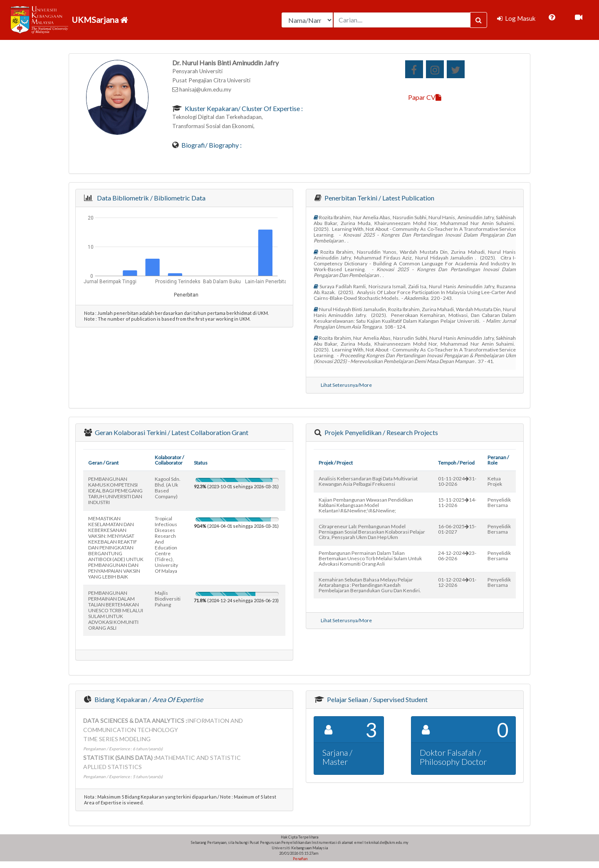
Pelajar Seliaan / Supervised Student (377, 699)
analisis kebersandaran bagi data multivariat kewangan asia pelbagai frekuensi (368, 481)
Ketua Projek (495, 481)
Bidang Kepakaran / (148, 699)
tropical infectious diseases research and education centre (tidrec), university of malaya (166, 545)
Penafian (300, 859)
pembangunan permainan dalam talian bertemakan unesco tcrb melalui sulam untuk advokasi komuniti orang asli (370, 558)
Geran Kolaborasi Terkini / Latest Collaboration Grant (171, 432)
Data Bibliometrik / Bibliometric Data (150, 198)
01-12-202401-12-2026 (457, 582)
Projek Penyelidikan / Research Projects (381, 432)
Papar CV (425, 97)
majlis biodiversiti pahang (168, 599)
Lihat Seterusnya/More (346, 385)
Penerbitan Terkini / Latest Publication (379, 198)
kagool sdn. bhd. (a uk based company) (168, 488)
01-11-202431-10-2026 (457, 481)
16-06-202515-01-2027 (457, 529)
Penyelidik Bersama (499, 502)
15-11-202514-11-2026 (457, 502)
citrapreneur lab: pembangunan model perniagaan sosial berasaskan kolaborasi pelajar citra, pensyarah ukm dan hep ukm (372, 532)
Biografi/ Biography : (211, 145)
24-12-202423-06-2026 (457, 556)
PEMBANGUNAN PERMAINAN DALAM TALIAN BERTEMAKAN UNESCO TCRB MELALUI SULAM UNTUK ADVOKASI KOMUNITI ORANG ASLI (116, 610)
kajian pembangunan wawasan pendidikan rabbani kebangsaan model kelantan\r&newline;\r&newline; (366, 505)
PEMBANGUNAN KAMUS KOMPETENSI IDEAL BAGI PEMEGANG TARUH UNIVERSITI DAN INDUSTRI (115, 491)
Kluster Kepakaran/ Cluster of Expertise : (243, 108)
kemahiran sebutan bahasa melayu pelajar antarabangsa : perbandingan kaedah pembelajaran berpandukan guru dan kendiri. (370, 585)
